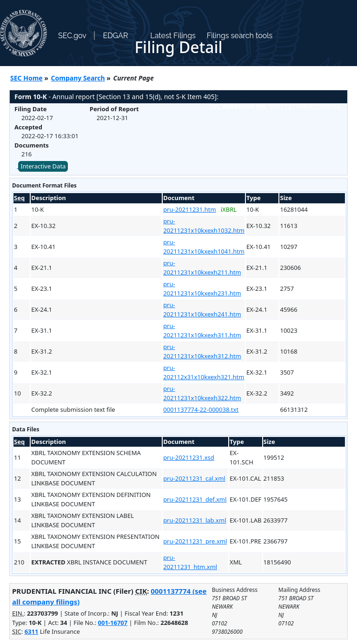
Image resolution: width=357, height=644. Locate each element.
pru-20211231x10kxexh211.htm (202, 268)
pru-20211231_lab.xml (195, 520)
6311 (32, 631)
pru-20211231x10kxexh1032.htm (204, 226)
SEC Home (26, 78)
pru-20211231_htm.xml (190, 562)
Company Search (78, 78)
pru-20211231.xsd (189, 457)
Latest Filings (173, 36)
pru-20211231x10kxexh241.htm (202, 309)
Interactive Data (43, 166)
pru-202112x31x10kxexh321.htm (204, 372)
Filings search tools (240, 36)
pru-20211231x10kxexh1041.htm (204, 247)
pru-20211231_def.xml (195, 499)
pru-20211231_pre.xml (195, 541)
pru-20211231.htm (189, 209)
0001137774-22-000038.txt (201, 409)
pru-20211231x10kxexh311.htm (202, 330)
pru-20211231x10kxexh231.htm (202, 288)
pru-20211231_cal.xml (194, 478)
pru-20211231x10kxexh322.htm (202, 393)
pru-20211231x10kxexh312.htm (202, 351)
